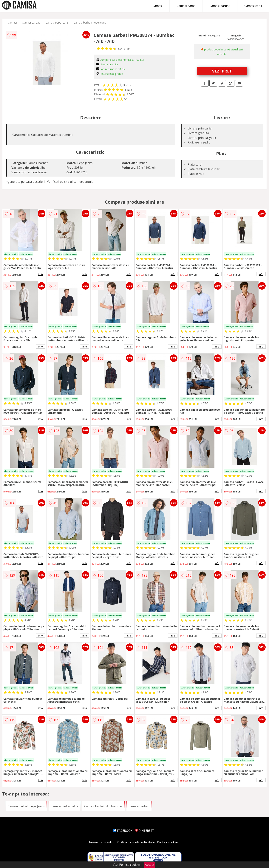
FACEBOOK (123, 831)
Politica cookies (168, 842)
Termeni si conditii (102, 842)
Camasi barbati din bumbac (103, 806)
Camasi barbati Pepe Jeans (90, 23)
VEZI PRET (222, 71)
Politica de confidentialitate (136, 842)
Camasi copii (253, 6)
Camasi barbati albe (64, 806)
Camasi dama (186, 6)
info (41, 274)
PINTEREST (144, 831)
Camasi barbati (220, 6)
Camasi (157, 6)
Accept (150, 865)
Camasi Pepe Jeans (57, 23)
